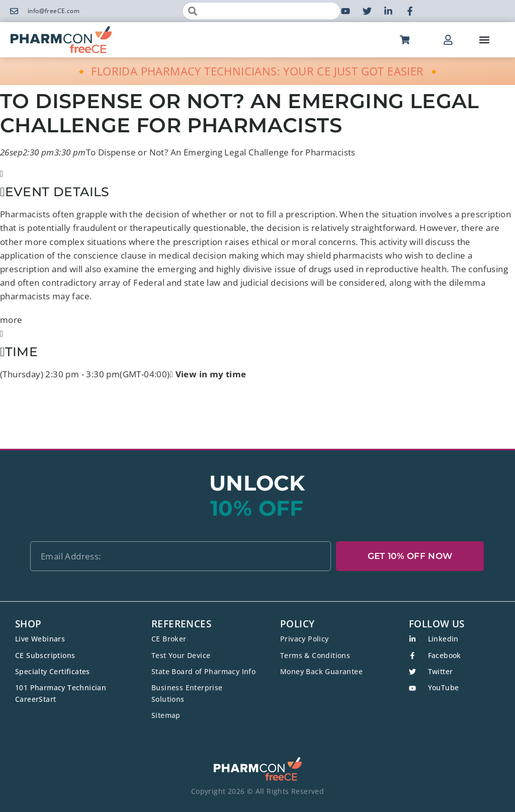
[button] (484, 40)
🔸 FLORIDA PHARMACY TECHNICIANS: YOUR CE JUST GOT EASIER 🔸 (258, 71)
